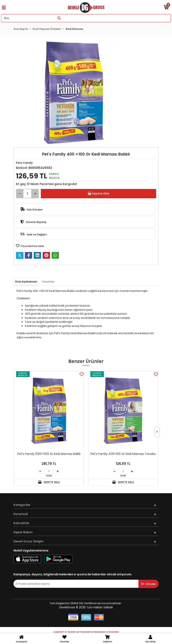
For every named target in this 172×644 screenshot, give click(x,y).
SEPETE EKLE (49, 482)
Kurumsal (21, 514)
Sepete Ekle (98, 194)
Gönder (148, 584)
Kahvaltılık (21, 523)
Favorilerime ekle (30, 246)
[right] (157, 432)
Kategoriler (22, 505)
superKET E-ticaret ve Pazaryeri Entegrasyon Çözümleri (86, 632)
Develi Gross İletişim (28, 541)
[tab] (26, 282)
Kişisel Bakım (23, 532)
